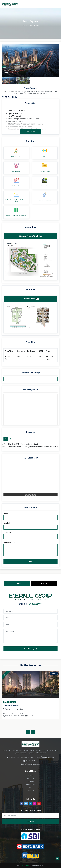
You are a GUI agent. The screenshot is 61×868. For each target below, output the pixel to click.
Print (44, 583)
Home (31, 775)
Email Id (7, 523)
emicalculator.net (31, 495)
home (25, 25)
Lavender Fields (12, 705)
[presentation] (28, 732)
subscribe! (30, 821)
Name (6, 513)
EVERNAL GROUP (27, 865)
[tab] (6, 439)
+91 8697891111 (35, 604)
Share (17, 583)
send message (31, 649)
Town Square (34, 25)
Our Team (31, 781)
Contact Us (31, 790)
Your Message (9, 542)
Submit (31, 562)
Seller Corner (30, 784)
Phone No (7, 533)
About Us (31, 778)
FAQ (31, 787)
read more (30, 131)
